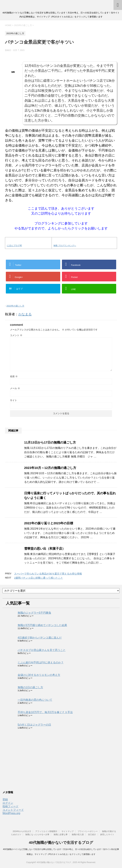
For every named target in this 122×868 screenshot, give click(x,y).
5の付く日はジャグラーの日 (34, 725)
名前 (14, 376)
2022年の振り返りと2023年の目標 (49, 523)
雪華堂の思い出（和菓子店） (45, 549)
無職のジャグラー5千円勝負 (34, 613)
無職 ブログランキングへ (65, 246)
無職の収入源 (78, 835)
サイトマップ (68, 831)
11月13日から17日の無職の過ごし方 (50, 442)
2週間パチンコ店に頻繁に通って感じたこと (39, 578)
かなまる (25, 314)
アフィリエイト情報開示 (46, 831)
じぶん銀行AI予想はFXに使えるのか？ (41, 662)
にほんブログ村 (14, 245)
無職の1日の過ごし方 (30, 687)
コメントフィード (13, 810)
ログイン (8, 803)
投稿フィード (10, 806)
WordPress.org (11, 813)
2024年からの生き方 (22, 831)
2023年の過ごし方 (15, 306)
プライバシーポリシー (88, 831)
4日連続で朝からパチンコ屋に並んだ (40, 638)
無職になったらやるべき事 (37, 835)
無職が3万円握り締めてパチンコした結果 (42, 625)
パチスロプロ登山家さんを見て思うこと (42, 650)
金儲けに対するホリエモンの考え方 (39, 675)
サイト (13, 400)
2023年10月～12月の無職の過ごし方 (50, 468)
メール (15, 388)
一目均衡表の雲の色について (35, 700)
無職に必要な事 (61, 835)
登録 (5, 799)
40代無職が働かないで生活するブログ (61, 843)
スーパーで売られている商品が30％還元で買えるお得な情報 (48, 574)
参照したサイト (107, 835)
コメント (16, 335)
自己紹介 (92, 835)
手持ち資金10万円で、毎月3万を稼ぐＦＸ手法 (45, 712)
